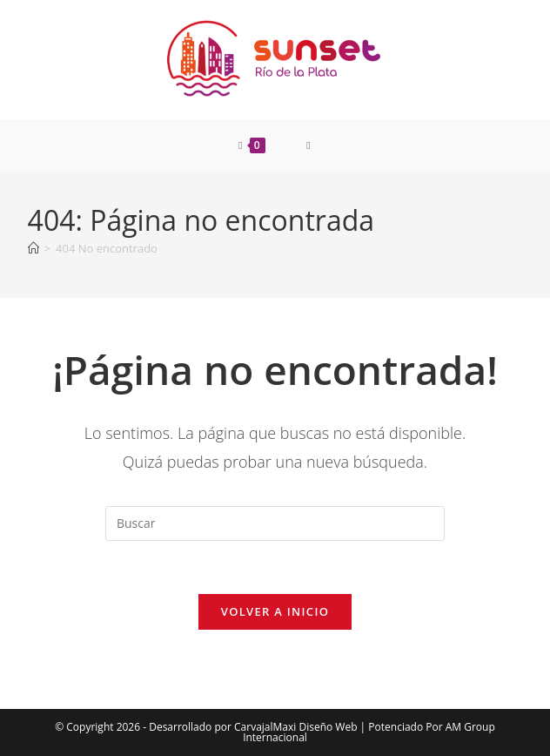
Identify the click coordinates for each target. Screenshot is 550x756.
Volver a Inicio (275, 611)
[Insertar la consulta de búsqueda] (275, 523)
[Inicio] (34, 248)
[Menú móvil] (309, 145)
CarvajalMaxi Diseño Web (295, 727)
